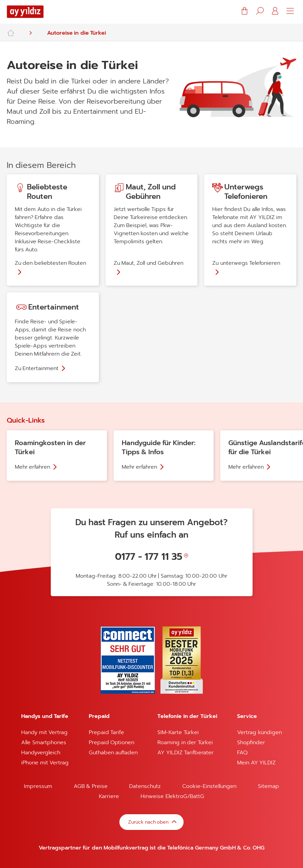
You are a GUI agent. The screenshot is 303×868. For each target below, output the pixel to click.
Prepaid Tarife (106, 732)
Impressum (38, 786)
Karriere (109, 796)
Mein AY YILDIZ (256, 763)
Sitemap (269, 786)
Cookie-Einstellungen (209, 786)
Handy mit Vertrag (44, 732)
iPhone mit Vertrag (45, 763)
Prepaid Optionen (111, 743)
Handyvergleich (41, 753)
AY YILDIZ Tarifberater (185, 753)
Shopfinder (251, 743)
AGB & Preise (91, 786)
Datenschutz (145, 786)
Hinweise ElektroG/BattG (172, 796)
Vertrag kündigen (259, 732)
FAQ (242, 753)
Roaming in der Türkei (185, 743)
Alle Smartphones (44, 743)
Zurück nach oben (149, 822)
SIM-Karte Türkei (178, 732)
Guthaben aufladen (113, 753)
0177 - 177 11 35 (149, 557)
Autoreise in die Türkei (77, 33)
